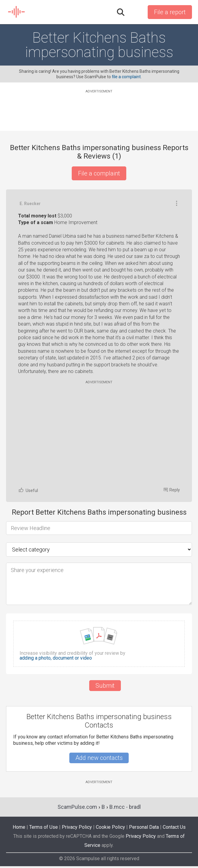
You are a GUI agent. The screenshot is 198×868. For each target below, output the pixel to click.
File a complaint (99, 173)
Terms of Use (44, 827)
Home (19, 827)
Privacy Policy (77, 827)
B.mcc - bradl (125, 807)
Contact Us (174, 827)
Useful (28, 490)
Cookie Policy (110, 827)
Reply (172, 490)
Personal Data (144, 827)
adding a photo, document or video (56, 658)
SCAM (17, 12)
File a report (170, 12)
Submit (105, 686)
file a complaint (126, 77)
